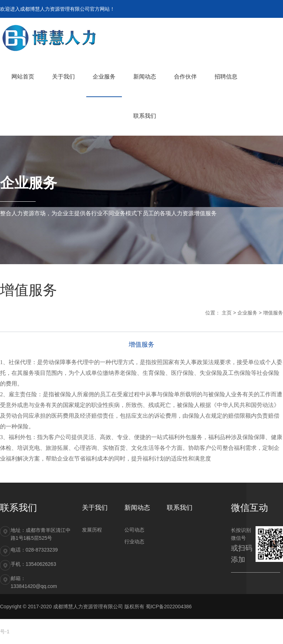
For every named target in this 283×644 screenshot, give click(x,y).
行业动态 (134, 542)
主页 (227, 313)
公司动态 (134, 530)
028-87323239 (42, 550)
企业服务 (247, 313)
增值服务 (273, 313)
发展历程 (92, 530)
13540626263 (41, 564)
